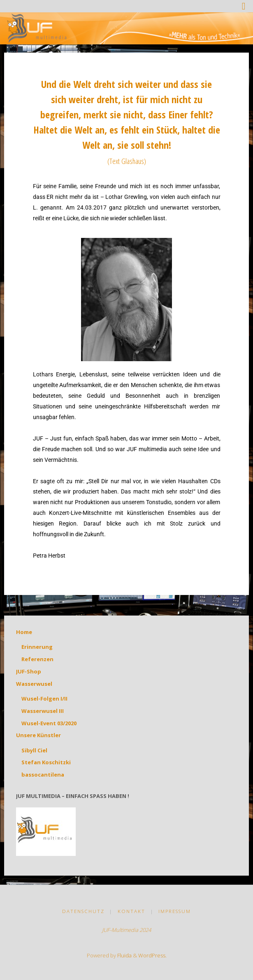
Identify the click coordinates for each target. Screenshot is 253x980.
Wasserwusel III (43, 711)
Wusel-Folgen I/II (44, 699)
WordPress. (152, 955)
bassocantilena (43, 775)
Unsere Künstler (38, 735)
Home (24, 632)
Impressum (175, 911)
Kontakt (131, 911)
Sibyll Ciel (34, 750)
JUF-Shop (29, 671)
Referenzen (37, 659)
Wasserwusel (34, 684)
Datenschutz (83, 911)
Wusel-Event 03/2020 (49, 723)
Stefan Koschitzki (46, 762)
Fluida (124, 955)
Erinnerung (37, 647)
